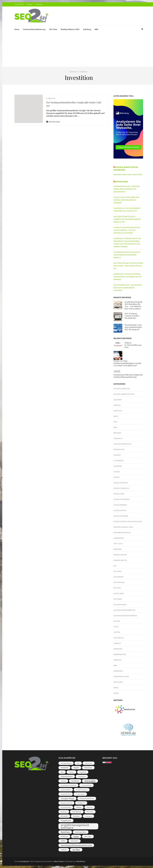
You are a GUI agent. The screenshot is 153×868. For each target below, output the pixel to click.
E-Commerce (119, 460)
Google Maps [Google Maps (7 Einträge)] (67, 798)
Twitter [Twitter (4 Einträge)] (64, 850)
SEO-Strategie (119, 582)
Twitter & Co (119, 638)
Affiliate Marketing (122, 389)
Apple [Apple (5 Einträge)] (76, 768)
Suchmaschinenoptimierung (34, 29)
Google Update (120, 510)
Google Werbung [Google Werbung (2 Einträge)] (66, 807)
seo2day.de (24, 861)
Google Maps (119, 494)
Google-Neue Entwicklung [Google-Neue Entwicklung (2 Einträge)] (68, 785)
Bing (115, 427)
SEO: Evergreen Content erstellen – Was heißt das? (133, 316)
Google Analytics (121, 483)
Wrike (116, 688)
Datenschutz (19, 4)
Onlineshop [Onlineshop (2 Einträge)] (88, 816)
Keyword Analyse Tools (123, 527)
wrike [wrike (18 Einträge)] (76, 850)
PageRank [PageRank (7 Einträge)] (66, 820)
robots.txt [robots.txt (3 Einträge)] (64, 836)
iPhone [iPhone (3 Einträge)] (79, 807)
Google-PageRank (121, 516)
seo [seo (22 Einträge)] (76, 836)
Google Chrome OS (121, 488)
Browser (117, 433)
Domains (117, 455)
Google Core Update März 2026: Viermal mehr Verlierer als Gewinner (126, 200)
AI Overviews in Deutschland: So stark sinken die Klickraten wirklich (127, 255)
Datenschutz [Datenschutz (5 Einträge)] (67, 776)
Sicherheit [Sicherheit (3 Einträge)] (74, 841)
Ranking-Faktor (120, 555)
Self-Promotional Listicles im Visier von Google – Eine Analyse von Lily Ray (128, 266)
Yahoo (116, 693)
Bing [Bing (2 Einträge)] (62, 772)
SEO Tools (53, 29)
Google (117, 472)
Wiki (96, 29)
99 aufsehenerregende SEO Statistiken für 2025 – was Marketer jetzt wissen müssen (133, 305)
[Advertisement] (79, 50)
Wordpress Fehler (121, 676)
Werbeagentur (120, 654)
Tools (116, 627)
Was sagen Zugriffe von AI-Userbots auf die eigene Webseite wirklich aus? (127, 219)
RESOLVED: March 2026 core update (128, 174)
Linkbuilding (119, 538)
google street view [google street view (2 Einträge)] (66, 803)
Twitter (117, 632)
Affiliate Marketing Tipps (124, 394)
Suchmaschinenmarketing (124, 610)
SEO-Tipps (117, 588)
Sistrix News (122, 182)
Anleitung (87, 29)
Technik (117, 621)
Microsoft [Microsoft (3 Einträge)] (64, 816)
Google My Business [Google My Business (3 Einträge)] (87, 798)
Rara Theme (59, 861)
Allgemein (118, 400)
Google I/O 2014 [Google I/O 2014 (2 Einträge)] (66, 794)
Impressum (39, 4)
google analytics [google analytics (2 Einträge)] (66, 790)
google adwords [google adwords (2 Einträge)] (86, 785)
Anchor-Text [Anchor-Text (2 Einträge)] (89, 763)
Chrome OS (118, 438)
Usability (117, 643)
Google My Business (122, 499)
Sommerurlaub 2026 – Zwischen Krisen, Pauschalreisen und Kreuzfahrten (126, 189)
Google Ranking (120, 505)
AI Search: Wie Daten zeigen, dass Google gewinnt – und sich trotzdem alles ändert (127, 230)
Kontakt (30, 4)
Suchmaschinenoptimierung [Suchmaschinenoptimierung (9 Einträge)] (76, 845)
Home (17, 29)
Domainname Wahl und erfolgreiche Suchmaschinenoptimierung (128, 376)
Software (118, 599)
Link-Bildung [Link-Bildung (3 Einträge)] (77, 812)
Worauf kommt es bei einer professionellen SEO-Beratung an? (133, 327)
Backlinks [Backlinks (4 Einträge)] (88, 768)
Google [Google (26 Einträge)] (90, 781)
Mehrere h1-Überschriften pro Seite (133, 345)
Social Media (119, 593)
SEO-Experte (119, 577)
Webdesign (118, 649)
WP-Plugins (118, 682)
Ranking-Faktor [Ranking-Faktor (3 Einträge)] (81, 832)
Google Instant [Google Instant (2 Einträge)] (80, 794)
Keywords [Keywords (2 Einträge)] (64, 812)
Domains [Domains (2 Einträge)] (63, 781)
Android (117, 405)
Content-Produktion (122, 444)
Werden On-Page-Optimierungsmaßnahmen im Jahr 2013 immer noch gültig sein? (127, 363)
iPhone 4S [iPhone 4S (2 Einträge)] (90, 807)
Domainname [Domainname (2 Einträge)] (82, 776)
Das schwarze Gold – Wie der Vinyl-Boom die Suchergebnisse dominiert (128, 288)
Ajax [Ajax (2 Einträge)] (78, 763)
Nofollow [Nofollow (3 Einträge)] (76, 816)
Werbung (117, 660)
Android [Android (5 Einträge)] (64, 768)
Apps (115, 422)
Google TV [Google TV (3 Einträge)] (81, 803)
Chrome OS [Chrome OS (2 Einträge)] (83, 772)
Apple (116, 416)
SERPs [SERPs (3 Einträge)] (63, 841)
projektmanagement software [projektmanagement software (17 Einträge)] (75, 826)
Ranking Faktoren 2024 (70, 29)
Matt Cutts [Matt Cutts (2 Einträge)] (90, 812)
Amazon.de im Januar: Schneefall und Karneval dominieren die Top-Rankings (128, 277)
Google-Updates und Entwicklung (128, 521)
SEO (115, 566)
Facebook (118, 466)
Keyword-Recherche (122, 532)
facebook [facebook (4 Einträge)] (75, 781)
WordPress (81, 861)
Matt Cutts (118, 544)
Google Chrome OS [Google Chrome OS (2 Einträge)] (82, 790)
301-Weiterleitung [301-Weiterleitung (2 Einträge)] (66, 763)
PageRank (118, 549)
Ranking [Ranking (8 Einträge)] (65, 832)
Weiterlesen (53, 122)
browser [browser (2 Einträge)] (71, 772)
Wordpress (118, 671)
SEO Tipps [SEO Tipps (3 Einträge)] (88, 836)
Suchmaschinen (120, 604)
